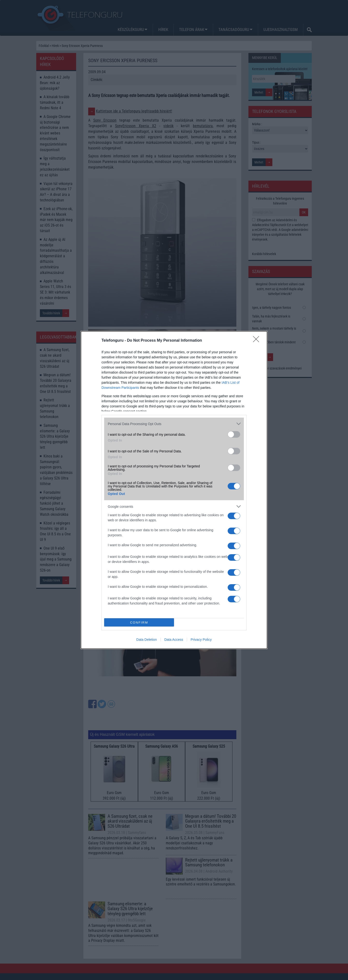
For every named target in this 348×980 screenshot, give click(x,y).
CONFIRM (139, 623)
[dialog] (174, 490)
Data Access (174, 640)
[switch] (234, 434)
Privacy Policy (201, 640)
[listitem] (174, 424)
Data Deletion (147, 640)
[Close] (258, 341)
